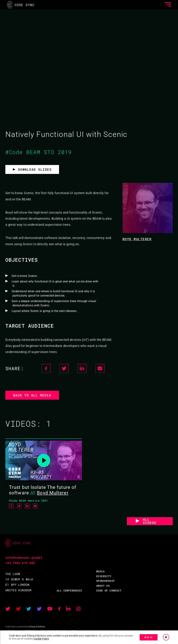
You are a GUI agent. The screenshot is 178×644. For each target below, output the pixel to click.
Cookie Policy (41, 639)
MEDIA (100, 571)
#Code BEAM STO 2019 (39, 152)
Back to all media (32, 395)
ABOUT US (103, 586)
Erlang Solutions (37, 627)
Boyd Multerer (137, 239)
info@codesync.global (24, 557)
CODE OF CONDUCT (109, 590)
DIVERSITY (104, 576)
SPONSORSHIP (105, 581)
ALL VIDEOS (150, 521)
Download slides (35, 169)
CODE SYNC (21, 5)
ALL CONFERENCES (69, 590)
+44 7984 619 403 (20, 563)
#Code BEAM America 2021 (29, 501)
